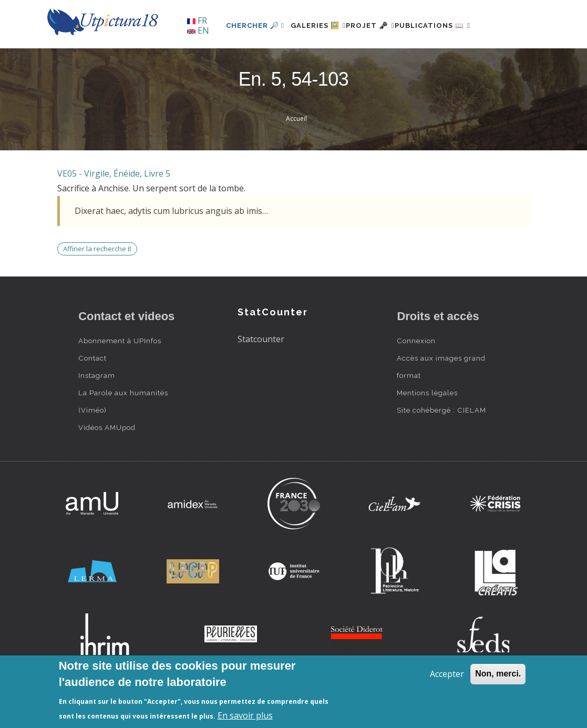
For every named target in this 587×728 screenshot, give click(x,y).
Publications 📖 (431, 61)
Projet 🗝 (357, 61)
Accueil (296, 155)
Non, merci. (498, 674)
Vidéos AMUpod (107, 463)
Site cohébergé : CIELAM (441, 446)
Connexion (416, 376)
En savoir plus (245, 715)
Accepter (447, 674)
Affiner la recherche (97, 284)
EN (198, 30)
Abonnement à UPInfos (120, 376)
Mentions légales (427, 428)
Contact (92, 394)
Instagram (97, 411)
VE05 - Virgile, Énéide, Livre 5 (114, 209)
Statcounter (261, 375)
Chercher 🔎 (223, 61)
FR (197, 20)
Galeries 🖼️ (292, 61)
